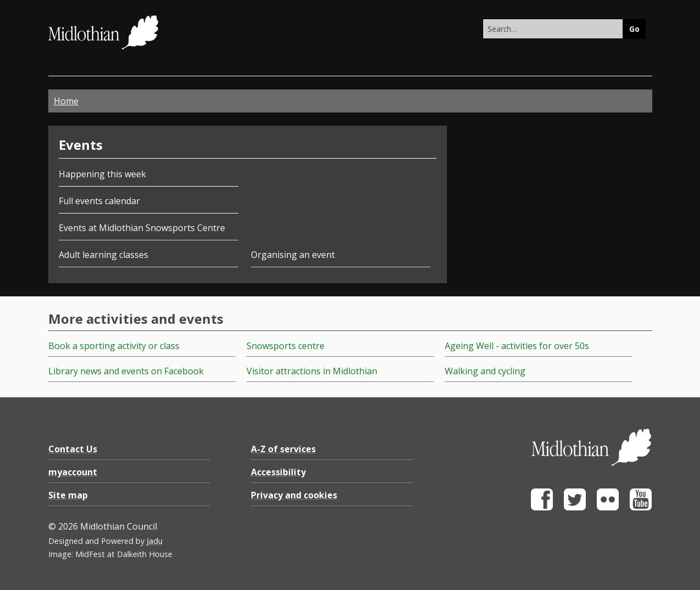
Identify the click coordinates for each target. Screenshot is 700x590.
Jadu (155, 541)
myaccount (73, 472)
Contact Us (73, 449)
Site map (68, 495)
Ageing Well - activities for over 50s (517, 346)
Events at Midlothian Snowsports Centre (142, 228)
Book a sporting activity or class (114, 346)
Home (66, 101)
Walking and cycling (485, 371)
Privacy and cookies (294, 495)
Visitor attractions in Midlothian (312, 371)
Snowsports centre (285, 346)
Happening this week (102, 174)
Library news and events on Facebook (126, 371)
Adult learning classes (103, 255)
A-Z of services (283, 449)
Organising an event (293, 255)
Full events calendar (99, 201)
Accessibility (278, 472)
